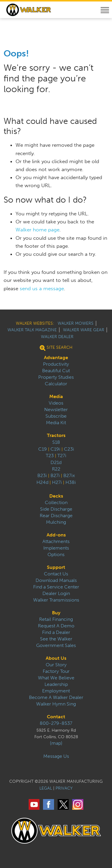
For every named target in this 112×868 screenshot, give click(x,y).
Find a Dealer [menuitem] (56, 632)
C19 (43, 449)
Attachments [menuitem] (56, 542)
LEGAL (46, 788)
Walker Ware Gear (84, 330)
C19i (55, 449)
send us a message (42, 288)
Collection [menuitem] (56, 503)
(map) (56, 743)
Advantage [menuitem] (56, 358)
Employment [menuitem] (56, 691)
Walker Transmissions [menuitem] (56, 600)
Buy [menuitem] (56, 613)
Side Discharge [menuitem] (56, 509)
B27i (55, 475)
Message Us (56, 756)
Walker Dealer (57, 337)
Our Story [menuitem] (56, 665)
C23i (69, 449)
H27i (57, 482)
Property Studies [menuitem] (56, 377)
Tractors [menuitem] (56, 435)
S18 (56, 442)
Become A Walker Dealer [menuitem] (56, 697)
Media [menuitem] (56, 397)
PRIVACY (64, 788)
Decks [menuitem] (56, 496)
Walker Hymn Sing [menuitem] (56, 704)
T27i (62, 456)
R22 (56, 469)
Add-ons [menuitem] (56, 535)
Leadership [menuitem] (56, 684)
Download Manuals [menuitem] (56, 580)
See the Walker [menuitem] (56, 639)
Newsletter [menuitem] (56, 410)
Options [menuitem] (56, 555)
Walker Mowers (76, 323)
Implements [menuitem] (56, 548)
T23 (50, 456)
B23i (42, 475)
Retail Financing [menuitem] (56, 619)
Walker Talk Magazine (32, 330)
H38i (71, 482)
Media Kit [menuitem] (56, 423)
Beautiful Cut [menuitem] (56, 371)
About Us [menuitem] (56, 658)
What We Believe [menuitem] (56, 678)
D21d (56, 462)
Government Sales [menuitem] (56, 646)
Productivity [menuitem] (56, 364)
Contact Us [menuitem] (56, 574)
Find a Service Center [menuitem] (56, 587)
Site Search (56, 347)
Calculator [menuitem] (56, 384)
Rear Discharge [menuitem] (56, 516)
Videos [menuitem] (56, 403)
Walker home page (37, 230)
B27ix (69, 475)
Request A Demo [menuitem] (56, 626)
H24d (42, 482)
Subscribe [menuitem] (56, 416)
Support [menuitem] (56, 567)
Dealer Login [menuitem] (56, 594)
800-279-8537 (56, 723)
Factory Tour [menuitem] (56, 671)
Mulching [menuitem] (56, 522)
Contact (56, 717)
